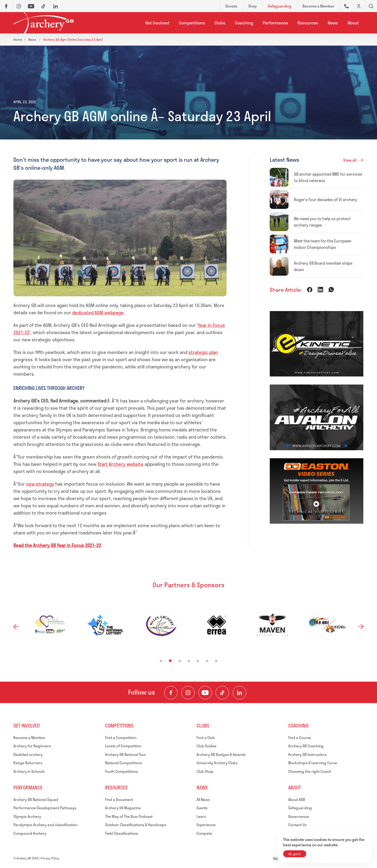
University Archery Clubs (217, 763)
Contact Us (297, 825)
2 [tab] (170, 661)
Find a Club (206, 738)
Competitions (192, 23)
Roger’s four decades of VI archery (326, 200)
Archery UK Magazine (123, 808)
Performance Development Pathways (45, 808)
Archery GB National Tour (126, 754)
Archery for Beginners (32, 746)
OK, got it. (295, 854)
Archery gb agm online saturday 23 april (73, 39)
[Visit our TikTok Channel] (222, 693)
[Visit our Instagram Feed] (188, 693)
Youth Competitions (121, 771)
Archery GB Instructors (307, 754)
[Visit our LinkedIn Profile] (239, 693)
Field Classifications (122, 833)
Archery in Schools (29, 771)
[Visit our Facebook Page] (171, 693)
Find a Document (119, 799)
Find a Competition (121, 738)
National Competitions (124, 763)
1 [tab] (161, 661)
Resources (308, 23)
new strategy (40, 484)
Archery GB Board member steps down (323, 266)
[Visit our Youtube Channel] (205, 693)
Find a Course (300, 738)
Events (202, 808)
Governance (299, 816)
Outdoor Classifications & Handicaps (136, 825)
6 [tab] (207, 661)
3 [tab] (180, 661)
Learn (201, 816)
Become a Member (29, 738)
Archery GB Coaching (306, 746)
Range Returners (28, 763)
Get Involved (157, 23)
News (333, 23)
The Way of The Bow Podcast (129, 816)
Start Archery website (121, 464)
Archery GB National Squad (36, 799)
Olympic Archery (27, 816)
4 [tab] (189, 661)
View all (350, 160)
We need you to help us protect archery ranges (322, 222)
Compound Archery (30, 833)
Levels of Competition (123, 746)
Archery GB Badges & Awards (221, 754)
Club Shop (205, 771)
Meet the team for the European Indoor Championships (323, 244)
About (353, 23)
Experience (206, 825)
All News (203, 799)
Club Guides (206, 746)
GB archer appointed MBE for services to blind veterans (328, 177)
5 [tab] (198, 661)
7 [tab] (216, 661)
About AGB (297, 799)
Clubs (220, 23)
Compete (204, 833)
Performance (275, 23)
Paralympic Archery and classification (45, 825)
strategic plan (203, 352)
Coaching (244, 23)
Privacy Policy (50, 858)
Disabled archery (28, 754)
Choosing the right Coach (310, 771)
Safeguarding (300, 808)
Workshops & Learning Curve (313, 763)
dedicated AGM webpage (98, 312)
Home (18, 39)
